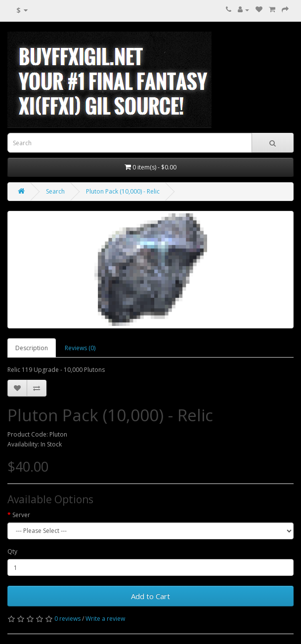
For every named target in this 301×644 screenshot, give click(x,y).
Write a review (105, 619)
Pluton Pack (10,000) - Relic (123, 191)
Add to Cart (150, 596)
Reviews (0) (80, 348)
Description (32, 348)
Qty (12, 551)
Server (21, 515)
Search (55, 191)
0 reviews (67, 619)
